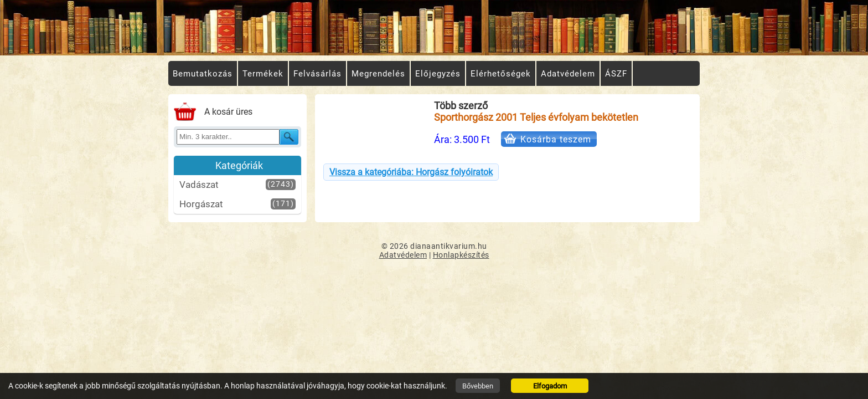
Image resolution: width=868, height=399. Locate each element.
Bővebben (478, 386)
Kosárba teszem (556, 139)
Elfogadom (550, 386)
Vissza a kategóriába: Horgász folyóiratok (411, 172)
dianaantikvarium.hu (449, 246)
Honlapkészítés (461, 255)
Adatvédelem (403, 255)
